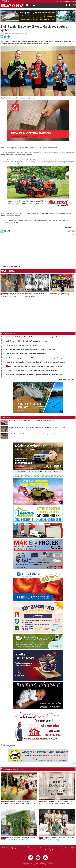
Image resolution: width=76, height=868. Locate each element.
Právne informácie (34, 848)
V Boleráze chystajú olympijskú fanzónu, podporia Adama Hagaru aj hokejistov (35, 375)
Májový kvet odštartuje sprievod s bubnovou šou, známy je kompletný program (19, 802)
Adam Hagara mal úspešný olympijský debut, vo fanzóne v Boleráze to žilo (34, 366)
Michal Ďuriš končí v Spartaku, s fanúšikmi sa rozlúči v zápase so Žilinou (33, 434)
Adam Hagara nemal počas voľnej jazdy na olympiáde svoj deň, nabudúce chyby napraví (36, 362)
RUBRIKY (31, 5)
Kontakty (48, 850)
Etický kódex (61, 848)
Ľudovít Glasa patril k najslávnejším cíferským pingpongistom (35, 295)
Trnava (3, 801)
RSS (73, 848)
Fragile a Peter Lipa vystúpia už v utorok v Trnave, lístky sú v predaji (56, 839)
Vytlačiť (72, 231)
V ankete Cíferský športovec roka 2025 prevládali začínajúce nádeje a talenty (34, 358)
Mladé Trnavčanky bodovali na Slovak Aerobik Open (61, 294)
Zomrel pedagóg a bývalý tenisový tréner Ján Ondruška (26, 354)
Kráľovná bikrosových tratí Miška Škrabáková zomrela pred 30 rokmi (31, 349)
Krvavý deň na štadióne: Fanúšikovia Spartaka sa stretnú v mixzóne (32, 421)
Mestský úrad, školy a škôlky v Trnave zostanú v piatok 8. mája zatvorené (18, 839)
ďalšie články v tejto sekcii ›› (67, 379)
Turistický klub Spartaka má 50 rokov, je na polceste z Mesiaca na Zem (32, 370)
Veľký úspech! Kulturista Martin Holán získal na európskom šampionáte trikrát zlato (12, 295)
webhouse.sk (47, 865)
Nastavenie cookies (58, 850)
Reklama (68, 848)
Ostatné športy (8, 33)
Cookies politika (70, 850)
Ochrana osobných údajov (48, 848)
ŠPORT (2, 33)
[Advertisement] (18, 250)
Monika (74, 1)
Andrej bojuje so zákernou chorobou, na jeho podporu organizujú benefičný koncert (57, 802)
